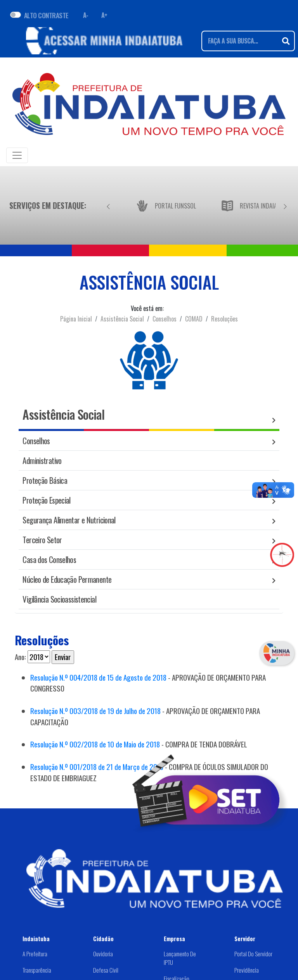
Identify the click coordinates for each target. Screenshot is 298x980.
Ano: (20, 657)
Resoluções (224, 319)
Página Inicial (76, 319)
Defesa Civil (106, 970)
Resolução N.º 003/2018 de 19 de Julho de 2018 (95, 711)
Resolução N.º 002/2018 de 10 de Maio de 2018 (95, 744)
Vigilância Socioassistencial (59, 599)
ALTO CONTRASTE (46, 15)
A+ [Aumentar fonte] (104, 15)
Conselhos (165, 319)
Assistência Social (122, 319)
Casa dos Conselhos (49, 559)
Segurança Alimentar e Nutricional (69, 520)
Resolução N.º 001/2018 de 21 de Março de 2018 (97, 767)
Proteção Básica (45, 480)
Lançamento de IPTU (180, 958)
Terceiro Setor (42, 540)
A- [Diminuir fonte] (86, 15)
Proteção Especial (46, 500)
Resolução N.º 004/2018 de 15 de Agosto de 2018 (98, 677)
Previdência (247, 970)
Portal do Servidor (253, 954)
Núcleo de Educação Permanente (67, 579)
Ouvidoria (103, 954)
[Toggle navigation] (17, 155)
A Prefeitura (35, 954)
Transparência (37, 970)
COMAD (194, 319)
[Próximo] (285, 205)
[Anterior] (108, 205)
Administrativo (42, 460)
